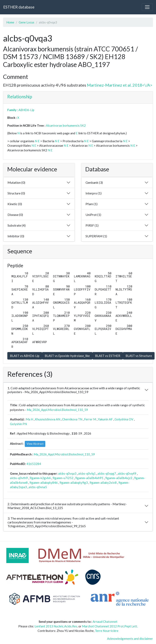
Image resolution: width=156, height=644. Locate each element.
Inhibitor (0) (16, 236)
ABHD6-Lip (26, 110)
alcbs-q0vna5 (38, 487)
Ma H (29, 419)
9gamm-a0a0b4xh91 (89, 478)
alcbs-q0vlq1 (87, 473)
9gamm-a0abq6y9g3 (74, 483)
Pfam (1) (92, 204)
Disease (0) (15, 215)
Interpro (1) (94, 193)
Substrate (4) (17, 225)
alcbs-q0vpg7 (107, 473)
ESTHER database (19, 7)
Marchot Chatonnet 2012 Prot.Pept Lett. (110, 626)
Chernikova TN (72, 419)
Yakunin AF (105, 419)
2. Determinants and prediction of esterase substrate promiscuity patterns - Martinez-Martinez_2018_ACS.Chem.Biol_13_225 (67, 506)
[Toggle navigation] (147, 7)
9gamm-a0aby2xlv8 (103, 483)
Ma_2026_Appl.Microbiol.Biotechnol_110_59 (57, 410)
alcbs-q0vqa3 (67, 473)
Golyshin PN (18, 424)
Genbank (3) (94, 182)
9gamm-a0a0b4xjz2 (119, 478)
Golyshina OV (124, 419)
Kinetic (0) (15, 204)
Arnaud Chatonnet (105, 622)
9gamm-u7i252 (63, 478)
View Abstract (35, 444)
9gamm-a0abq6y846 (44, 483)
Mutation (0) (16, 182)
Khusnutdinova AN (48, 419)
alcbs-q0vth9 (19, 478)
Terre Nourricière (107, 631)
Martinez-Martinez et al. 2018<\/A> (120, 85)
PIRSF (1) (92, 225)
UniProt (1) (93, 215)
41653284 (34, 464)
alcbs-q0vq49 (127, 473)
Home (10, 22)
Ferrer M (90, 419)
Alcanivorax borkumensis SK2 (66, 125)
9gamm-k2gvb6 (40, 478)
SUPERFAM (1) (96, 236)
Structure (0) (16, 193)
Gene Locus (27, 22)
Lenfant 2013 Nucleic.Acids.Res (56, 626)
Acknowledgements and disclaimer (130, 639)
